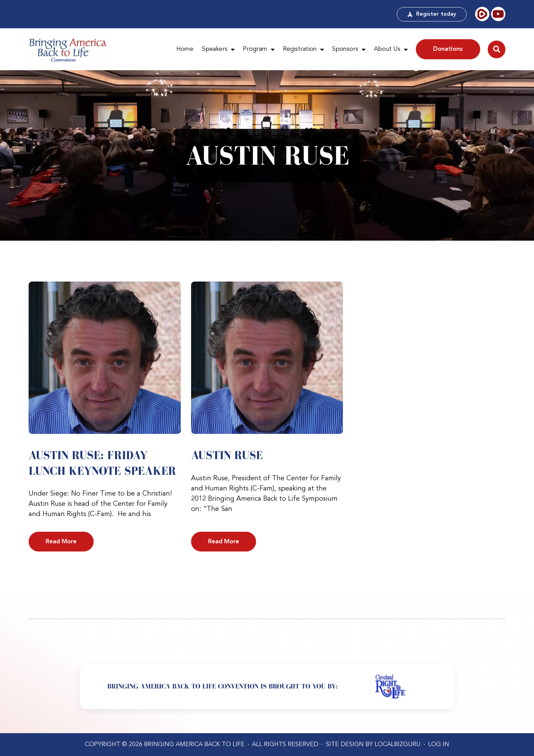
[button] (497, 49)
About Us (391, 49)
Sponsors (349, 49)
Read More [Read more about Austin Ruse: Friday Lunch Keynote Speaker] (61, 542)
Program (259, 49)
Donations (448, 49)
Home (185, 49)
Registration (303, 49)
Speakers (218, 49)
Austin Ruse (227, 455)
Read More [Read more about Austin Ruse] (224, 542)
